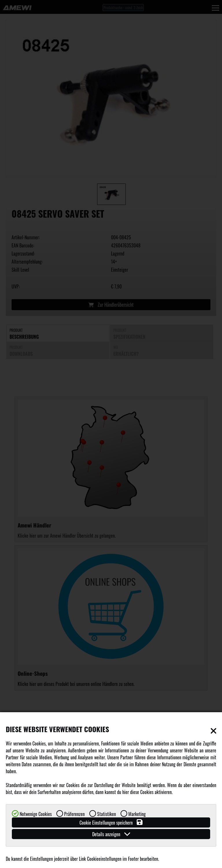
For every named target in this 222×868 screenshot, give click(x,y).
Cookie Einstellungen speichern (111, 822)
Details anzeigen (111, 834)
